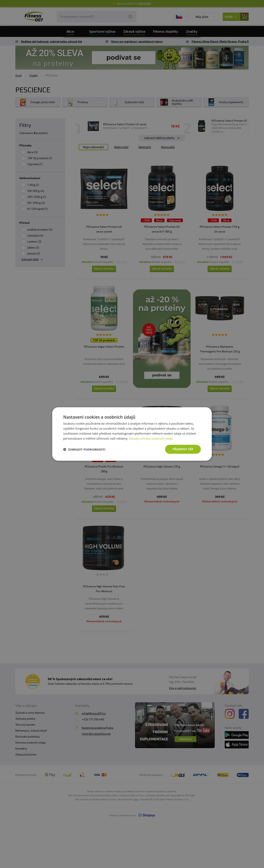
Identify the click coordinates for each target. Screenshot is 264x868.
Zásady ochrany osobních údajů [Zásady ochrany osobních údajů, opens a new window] (151, 438)
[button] (84, 449)
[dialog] (132, 434)
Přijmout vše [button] (183, 449)
